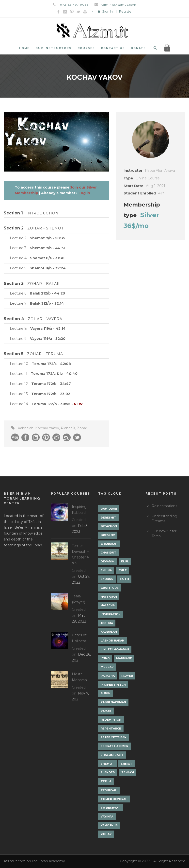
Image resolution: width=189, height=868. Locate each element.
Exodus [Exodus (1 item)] (107, 579)
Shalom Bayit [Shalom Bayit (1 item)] (112, 755)
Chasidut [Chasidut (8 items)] (109, 553)
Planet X (68, 428)
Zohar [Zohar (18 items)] (106, 834)
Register (126, 11)
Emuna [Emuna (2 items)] (106, 570)
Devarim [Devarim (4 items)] (108, 561)
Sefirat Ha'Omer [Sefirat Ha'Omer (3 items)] (114, 746)
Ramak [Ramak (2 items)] (106, 711)
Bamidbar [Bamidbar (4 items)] (109, 509)
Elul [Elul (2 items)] (125, 561)
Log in (84, 193)
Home (24, 48)
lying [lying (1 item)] (105, 658)
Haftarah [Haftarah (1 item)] (109, 597)
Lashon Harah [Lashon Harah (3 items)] (112, 641)
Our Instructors (54, 48)
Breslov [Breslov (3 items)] (108, 535)
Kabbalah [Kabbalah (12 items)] (109, 632)
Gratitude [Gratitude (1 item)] (110, 588)
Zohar (82, 428)
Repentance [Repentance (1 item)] (111, 729)
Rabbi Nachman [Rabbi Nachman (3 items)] (113, 702)
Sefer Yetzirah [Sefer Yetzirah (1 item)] (114, 737)
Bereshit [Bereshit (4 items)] (108, 518)
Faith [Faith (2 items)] (124, 579)
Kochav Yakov (47, 428)
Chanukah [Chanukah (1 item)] (109, 544)
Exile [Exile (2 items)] (123, 570)
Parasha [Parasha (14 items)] (108, 676)
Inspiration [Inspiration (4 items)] (111, 614)
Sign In (107, 11)
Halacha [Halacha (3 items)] (108, 605)
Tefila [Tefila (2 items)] (106, 781)
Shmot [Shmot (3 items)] (127, 764)
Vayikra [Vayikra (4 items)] (107, 816)
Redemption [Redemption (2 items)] (111, 720)
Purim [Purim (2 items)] (106, 693)
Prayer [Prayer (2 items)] (127, 676)
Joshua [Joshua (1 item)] (107, 623)
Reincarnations (164, 506)
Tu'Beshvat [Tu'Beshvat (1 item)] (110, 808)
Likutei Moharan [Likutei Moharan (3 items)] (115, 649)
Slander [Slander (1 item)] (108, 772)
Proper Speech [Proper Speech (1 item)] (113, 685)
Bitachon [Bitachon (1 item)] (109, 526)
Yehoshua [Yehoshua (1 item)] (109, 825)
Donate (138, 48)
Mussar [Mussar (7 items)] (107, 667)
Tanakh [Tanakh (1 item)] (128, 772)
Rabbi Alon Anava (160, 171)
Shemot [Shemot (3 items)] (107, 764)
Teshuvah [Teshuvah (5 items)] (109, 790)
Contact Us (113, 48)
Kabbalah (26, 428)
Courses (86, 48)
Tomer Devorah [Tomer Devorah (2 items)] (114, 799)
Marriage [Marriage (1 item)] (124, 658)
